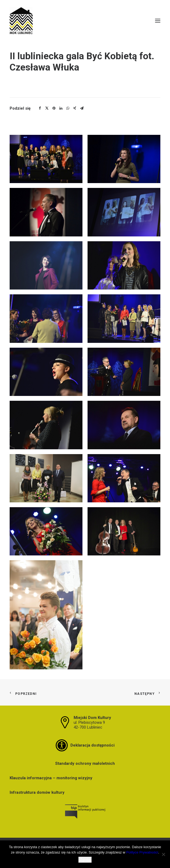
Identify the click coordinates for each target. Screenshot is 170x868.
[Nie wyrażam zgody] (163, 854)
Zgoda (85, 860)
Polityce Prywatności (142, 852)
